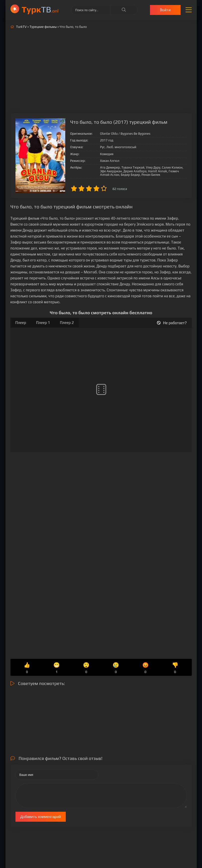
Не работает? (172, 323)
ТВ (40, 9)
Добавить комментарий (41, 817)
